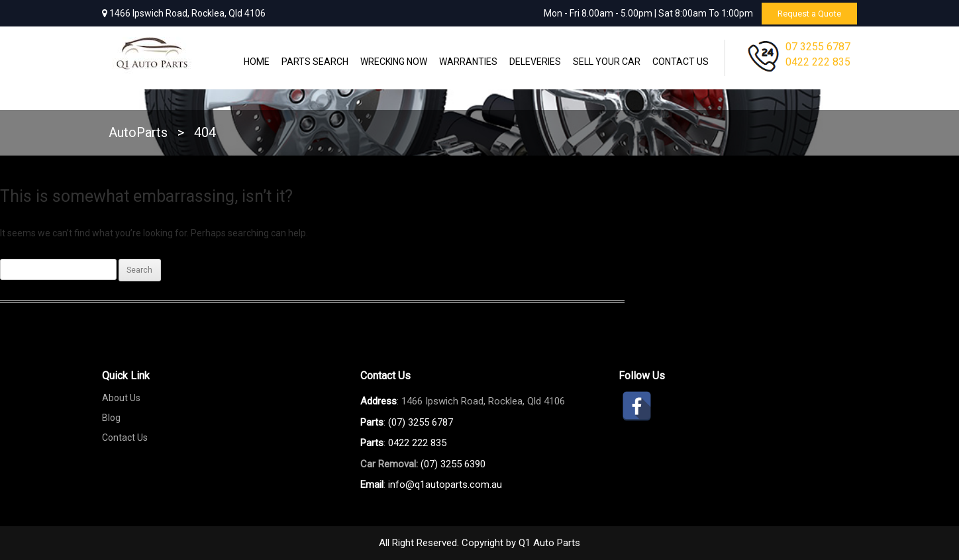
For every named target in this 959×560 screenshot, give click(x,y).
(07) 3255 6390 (453, 464)
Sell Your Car (607, 62)
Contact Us (681, 62)
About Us (121, 398)
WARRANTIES (468, 62)
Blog (111, 418)
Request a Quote (805, 13)
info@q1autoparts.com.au (445, 485)
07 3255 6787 (818, 47)
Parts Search (315, 62)
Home (257, 62)
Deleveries (535, 62)
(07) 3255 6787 (421, 422)
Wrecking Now (394, 62)
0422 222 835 (818, 62)
